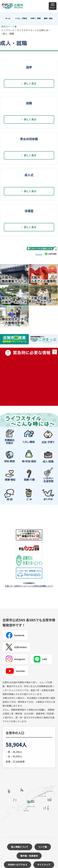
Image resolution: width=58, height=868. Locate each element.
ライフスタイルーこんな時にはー (34, 30)
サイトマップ (44, 865)
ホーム (8, 18)
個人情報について (20, 847)
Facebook (15, 635)
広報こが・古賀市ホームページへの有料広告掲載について (29, 586)
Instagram (15, 659)
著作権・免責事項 (29, 856)
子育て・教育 (36, 18)
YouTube (15, 671)
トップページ (8, 30)
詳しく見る (29, 83)
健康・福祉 (48, 18)
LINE (40, 659)
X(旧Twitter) (16, 647)
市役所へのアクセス (17, 865)
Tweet (39, 254)
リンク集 (43, 847)
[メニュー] (53, 6)
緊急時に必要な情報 (29, 377)
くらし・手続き (21, 18)
